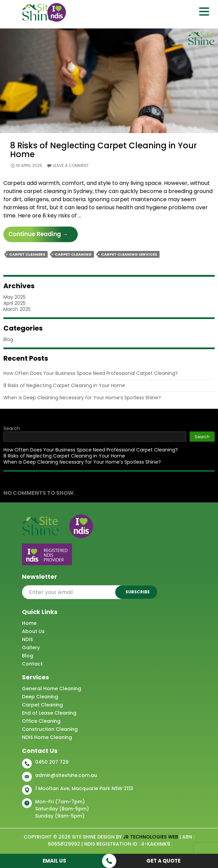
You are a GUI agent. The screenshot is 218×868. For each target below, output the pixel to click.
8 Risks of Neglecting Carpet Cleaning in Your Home (103, 150)
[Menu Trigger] (204, 11)
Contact (32, 664)
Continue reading (43, 236)
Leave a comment (71, 165)
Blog (8, 339)
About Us (33, 631)
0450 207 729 (52, 762)
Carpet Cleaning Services (129, 254)
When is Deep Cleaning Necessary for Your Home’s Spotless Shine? (82, 398)
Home (29, 623)
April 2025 (15, 303)
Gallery (31, 648)
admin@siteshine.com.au (66, 775)
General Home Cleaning (52, 689)
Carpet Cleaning (73, 254)
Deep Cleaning (40, 697)
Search (12, 428)
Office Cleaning (41, 721)
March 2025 (17, 309)
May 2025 (15, 297)
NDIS (27, 639)
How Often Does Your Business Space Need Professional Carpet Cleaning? (91, 373)
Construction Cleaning (50, 729)
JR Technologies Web (151, 837)
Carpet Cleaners (27, 254)
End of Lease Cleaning (49, 713)
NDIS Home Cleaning (47, 737)
